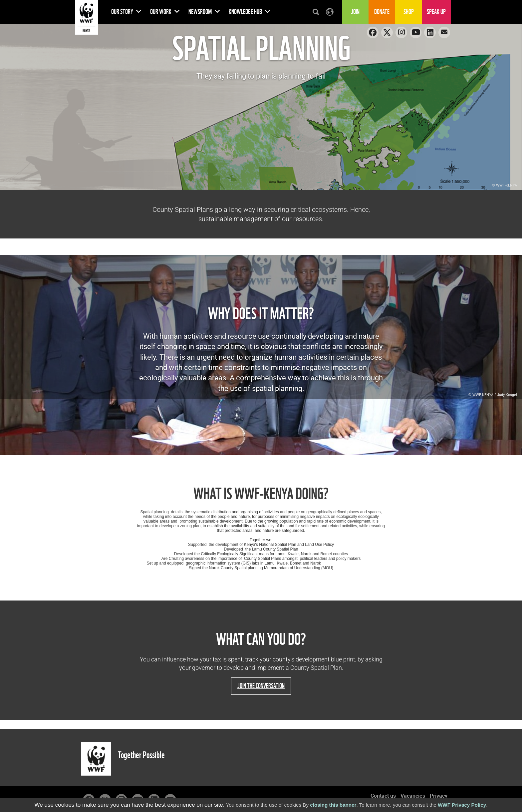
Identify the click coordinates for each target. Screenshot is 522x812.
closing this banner (333, 805)
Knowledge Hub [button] (250, 12)
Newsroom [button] (204, 12)
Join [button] (355, 12)
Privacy (439, 796)
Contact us (383, 796)
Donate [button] (382, 12)
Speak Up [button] (436, 12)
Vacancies (413, 796)
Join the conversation (261, 686)
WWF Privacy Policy (462, 805)
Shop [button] (409, 12)
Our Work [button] (165, 12)
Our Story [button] (127, 12)
